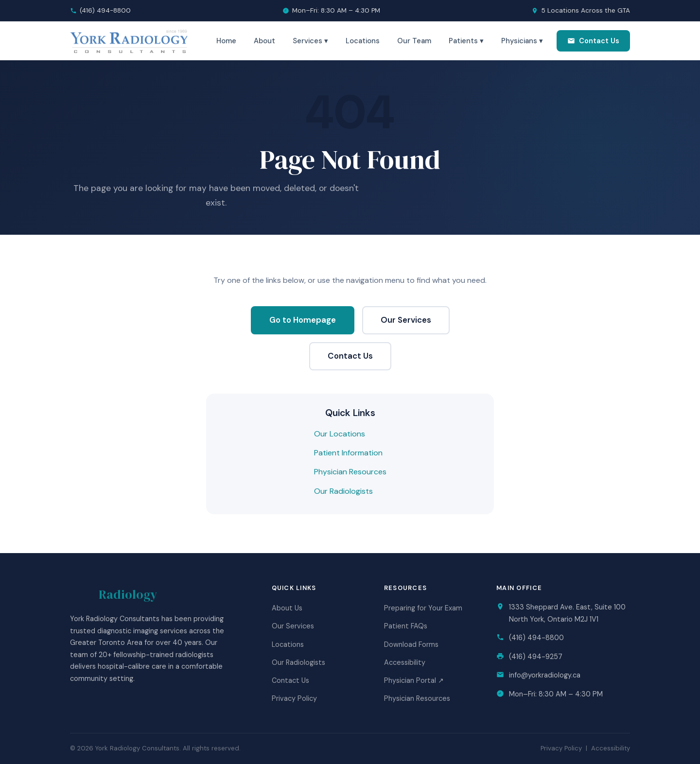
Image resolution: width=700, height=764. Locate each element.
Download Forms (411, 644)
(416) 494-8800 (105, 10)
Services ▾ (310, 41)
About (264, 41)
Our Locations (340, 434)
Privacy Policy (294, 698)
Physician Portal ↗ (414, 680)
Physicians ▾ (522, 41)
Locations (363, 41)
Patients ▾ (466, 41)
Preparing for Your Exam (423, 608)
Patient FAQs (406, 626)
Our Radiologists (343, 491)
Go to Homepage (303, 320)
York (114, 594)
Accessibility (405, 662)
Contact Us (593, 41)
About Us (287, 608)
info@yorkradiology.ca (545, 675)
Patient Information (348, 453)
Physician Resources (350, 472)
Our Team (414, 41)
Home (226, 41)
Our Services (406, 320)
